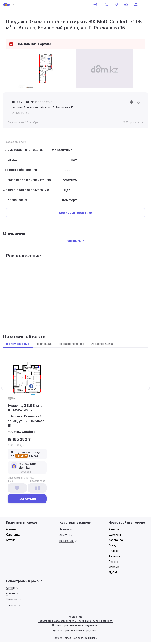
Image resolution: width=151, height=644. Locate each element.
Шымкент (115, 534)
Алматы (11, 529)
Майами (114, 567)
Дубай (113, 572)
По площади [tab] (44, 344)
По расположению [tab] (72, 344)
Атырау (114, 551)
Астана (11, 540)
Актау (112, 545)
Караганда (13, 534)
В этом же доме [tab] (18, 344)
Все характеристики (75, 213)
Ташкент (114, 556)
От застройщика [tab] (102, 344)
